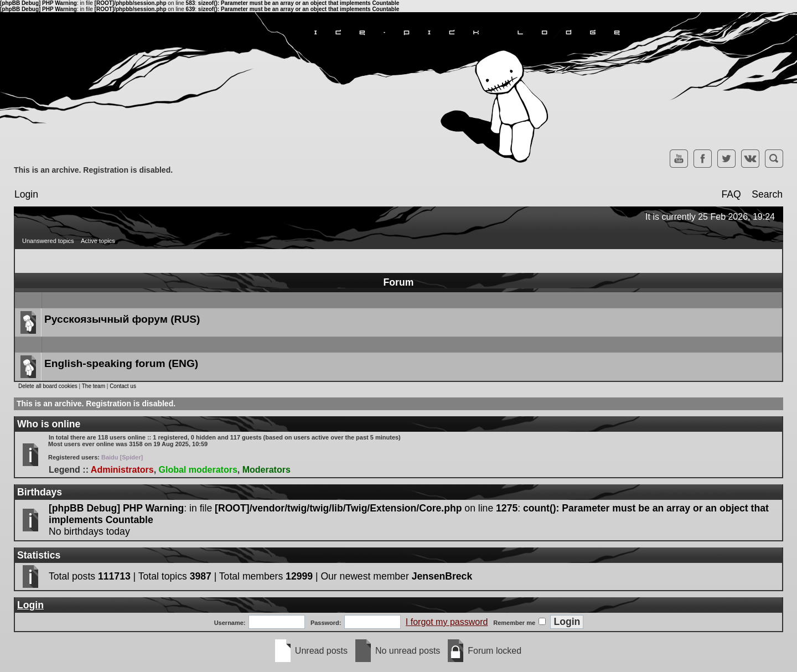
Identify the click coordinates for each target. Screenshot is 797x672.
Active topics (98, 241)
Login (26, 194)
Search (767, 194)
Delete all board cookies (48, 386)
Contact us (123, 386)
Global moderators (198, 470)
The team (94, 386)
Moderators (266, 470)
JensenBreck (442, 576)
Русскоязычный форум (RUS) (122, 319)
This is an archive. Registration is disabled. (93, 170)
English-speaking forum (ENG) (121, 363)
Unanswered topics (48, 241)
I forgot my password (447, 622)
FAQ (731, 194)
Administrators (122, 470)
